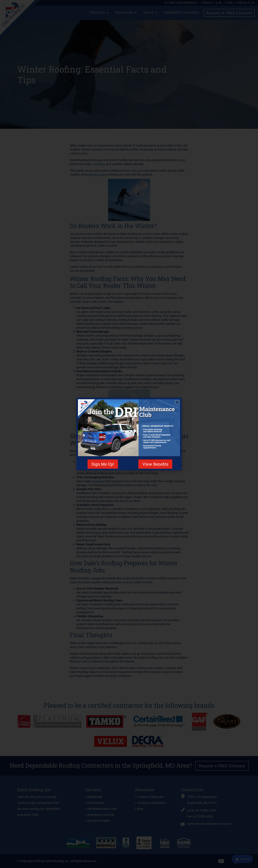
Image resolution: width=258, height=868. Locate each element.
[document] (129, 434)
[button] (177, 402)
